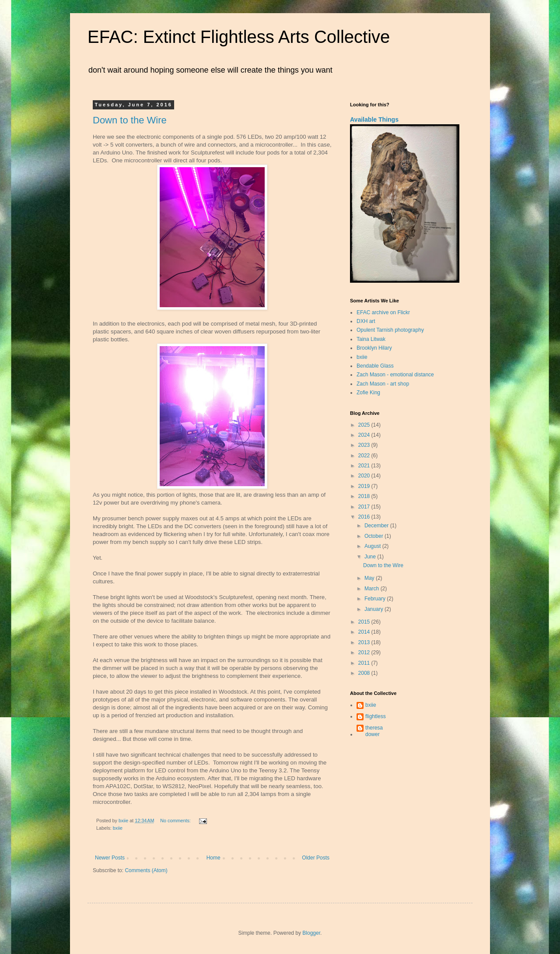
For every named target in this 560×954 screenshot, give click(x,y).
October (374, 536)
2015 (365, 622)
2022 (365, 456)
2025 (365, 425)
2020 (365, 476)
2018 (365, 496)
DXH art (366, 321)
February (376, 599)
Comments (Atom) (146, 870)
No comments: (176, 821)
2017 (365, 507)
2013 (365, 642)
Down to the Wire (130, 120)
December (377, 526)
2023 (365, 445)
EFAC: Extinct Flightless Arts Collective (239, 37)
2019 (365, 486)
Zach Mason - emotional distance (395, 375)
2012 (365, 652)
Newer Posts (110, 858)
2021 (365, 466)
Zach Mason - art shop (383, 384)
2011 (365, 663)
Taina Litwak (371, 339)
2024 (365, 435)
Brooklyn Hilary (374, 348)
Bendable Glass (375, 366)
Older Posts (316, 858)
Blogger (311, 933)
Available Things (374, 119)
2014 (365, 632)
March (373, 589)
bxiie (118, 828)
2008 (365, 673)
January (374, 609)
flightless (376, 716)
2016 (365, 517)
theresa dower (374, 731)
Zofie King (368, 393)
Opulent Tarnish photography (390, 330)
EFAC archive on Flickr (383, 312)
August (373, 546)
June (371, 557)
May (370, 578)
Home (213, 858)
